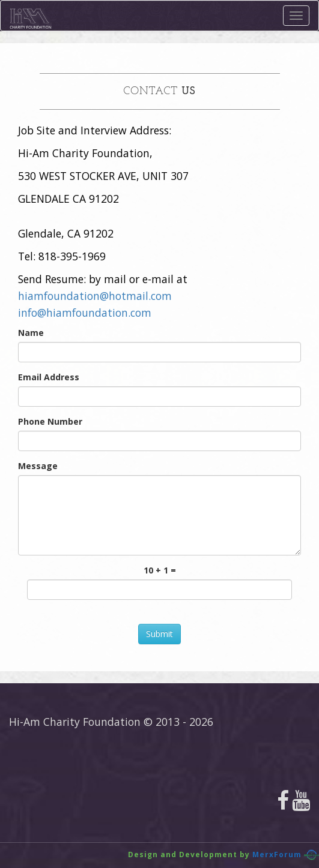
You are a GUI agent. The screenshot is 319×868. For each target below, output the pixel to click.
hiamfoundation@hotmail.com (95, 296)
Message (38, 466)
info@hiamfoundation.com (85, 313)
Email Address (49, 377)
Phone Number (50, 421)
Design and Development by (189, 855)
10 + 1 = (160, 570)
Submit (159, 634)
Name (31, 333)
